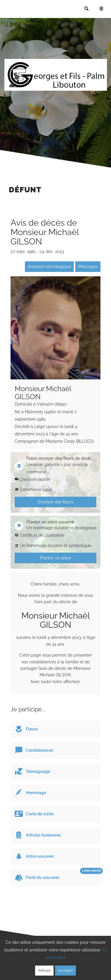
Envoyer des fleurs (56, 502)
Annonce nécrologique (49, 267)
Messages (88, 267)
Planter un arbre (56, 558)
